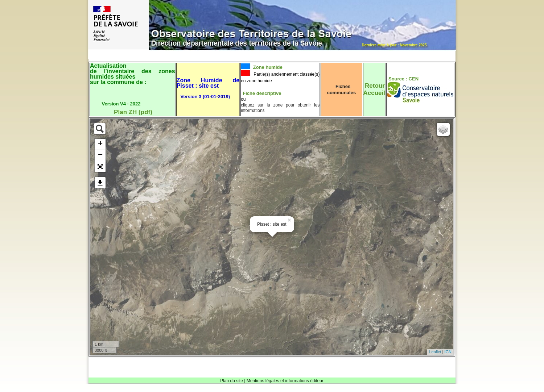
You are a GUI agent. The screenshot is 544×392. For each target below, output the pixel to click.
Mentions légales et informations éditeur (285, 381)
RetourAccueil (374, 89)
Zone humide (267, 67)
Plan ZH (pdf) (133, 112)
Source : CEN (403, 79)
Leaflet (435, 352)
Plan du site (232, 381)
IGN (448, 352)
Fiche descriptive (262, 93)
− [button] (100, 155)
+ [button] (100, 144)
